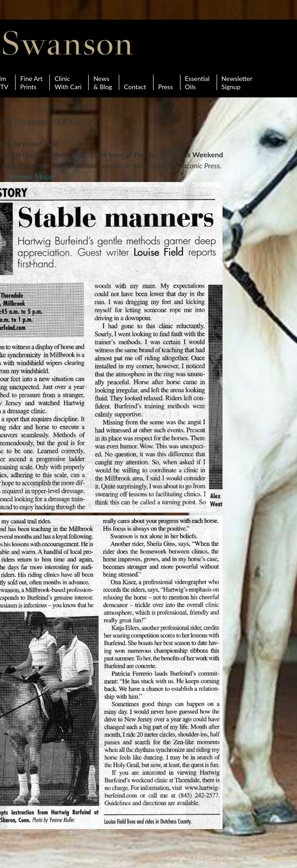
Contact (135, 82)
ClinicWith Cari (68, 82)
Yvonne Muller (32, 176)
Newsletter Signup (237, 82)
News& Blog (103, 82)
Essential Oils (197, 82)
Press (166, 82)
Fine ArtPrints (31, 82)
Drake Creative (282, 858)
